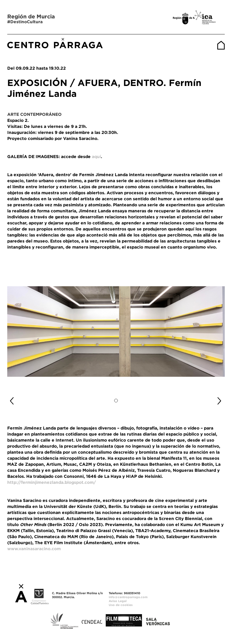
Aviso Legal (118, 601)
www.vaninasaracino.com (34, 549)
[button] (24, 398)
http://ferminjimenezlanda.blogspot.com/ (52, 482)
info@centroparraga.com (128, 597)
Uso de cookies (121, 605)
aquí (96, 157)
